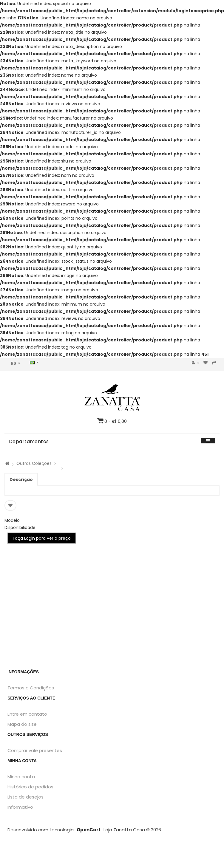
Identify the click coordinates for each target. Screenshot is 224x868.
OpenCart (89, 830)
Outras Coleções (34, 463)
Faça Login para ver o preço (42, 538)
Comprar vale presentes (35, 750)
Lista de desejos (26, 797)
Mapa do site (22, 724)
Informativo (20, 807)
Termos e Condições (31, 688)
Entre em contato (27, 714)
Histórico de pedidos (30, 787)
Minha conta (21, 777)
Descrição (21, 479)
